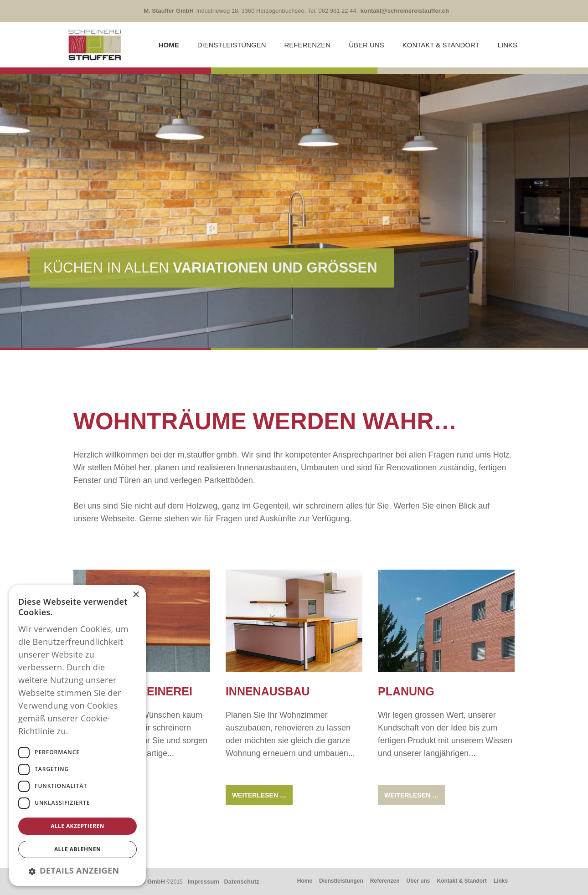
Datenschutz (241, 882)
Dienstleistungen (232, 45)
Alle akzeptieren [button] (77, 826)
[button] (77, 870)
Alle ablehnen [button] (77, 849)
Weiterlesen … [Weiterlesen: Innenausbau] (259, 795)
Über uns (366, 45)
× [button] (136, 595)
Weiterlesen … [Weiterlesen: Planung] (411, 795)
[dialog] (77, 736)
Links (508, 45)
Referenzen (308, 45)
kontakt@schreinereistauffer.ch (405, 11)
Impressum (203, 882)
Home (169, 45)
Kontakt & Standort (441, 45)
